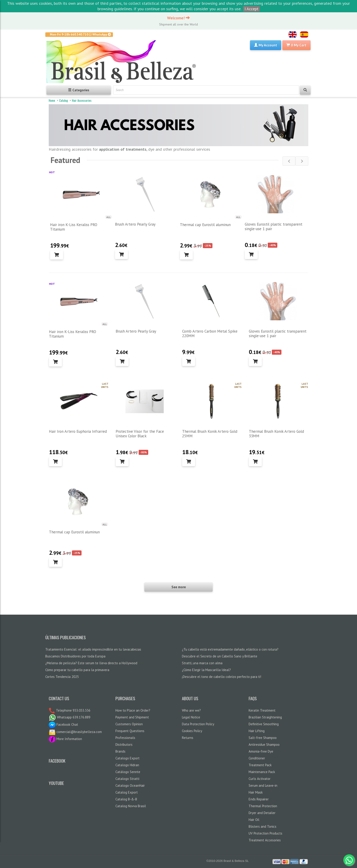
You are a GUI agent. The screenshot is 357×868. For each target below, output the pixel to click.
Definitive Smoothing (264, 724)
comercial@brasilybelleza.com (75, 732)
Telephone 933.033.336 (73, 710)
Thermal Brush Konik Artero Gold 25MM (210, 434)
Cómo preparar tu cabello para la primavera (77, 670)
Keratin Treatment (262, 710)
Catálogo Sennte (128, 772)
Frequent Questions (130, 731)
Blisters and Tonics (263, 826)
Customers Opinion (129, 724)
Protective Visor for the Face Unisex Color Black (140, 434)
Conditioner (257, 758)
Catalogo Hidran (127, 765)
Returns (188, 738)
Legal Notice (191, 717)
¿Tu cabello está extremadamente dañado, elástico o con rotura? (230, 649)
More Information (65, 739)
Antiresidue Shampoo (264, 745)
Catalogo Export (127, 758)
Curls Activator (260, 779)
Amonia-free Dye (261, 751)
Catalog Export (127, 792)
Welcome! (178, 18)
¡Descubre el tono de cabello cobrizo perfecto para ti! (222, 677)
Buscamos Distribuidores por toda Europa (75, 656)
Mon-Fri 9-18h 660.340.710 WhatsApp (80, 34)
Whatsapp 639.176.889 (70, 717)
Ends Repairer (259, 799)
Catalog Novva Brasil (131, 806)
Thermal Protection (263, 806)
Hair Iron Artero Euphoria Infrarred (78, 431)
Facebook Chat (63, 724)
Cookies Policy (192, 731)
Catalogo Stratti (127, 779)
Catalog (64, 100)
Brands (120, 751)
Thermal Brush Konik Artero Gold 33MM (276, 434)
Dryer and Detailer (262, 813)
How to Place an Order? (133, 710)
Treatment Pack (260, 765)
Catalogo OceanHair (130, 785)
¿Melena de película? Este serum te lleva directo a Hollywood (91, 663)
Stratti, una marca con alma (202, 663)
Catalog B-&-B (126, 799)
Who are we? (191, 710)
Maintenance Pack (262, 772)
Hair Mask (256, 792)
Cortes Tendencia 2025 (62, 677)
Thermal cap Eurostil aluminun (205, 225)
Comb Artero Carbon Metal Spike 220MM (210, 333)
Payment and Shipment (132, 717)
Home (52, 100)
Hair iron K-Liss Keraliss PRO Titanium (74, 227)
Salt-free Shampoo (263, 738)
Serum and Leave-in (263, 785)
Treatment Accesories (265, 840)
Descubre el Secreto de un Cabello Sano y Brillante (220, 656)
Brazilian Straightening (265, 717)
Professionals (125, 738)
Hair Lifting (257, 731)
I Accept (251, 9)
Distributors (124, 745)
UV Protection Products (265, 833)
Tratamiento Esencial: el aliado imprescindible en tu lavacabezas (93, 649)
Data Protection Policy (198, 724)
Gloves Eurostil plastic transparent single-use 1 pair (274, 227)
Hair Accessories (82, 100)
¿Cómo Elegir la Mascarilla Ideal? (206, 670)
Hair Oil (254, 820)
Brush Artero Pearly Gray (135, 224)
